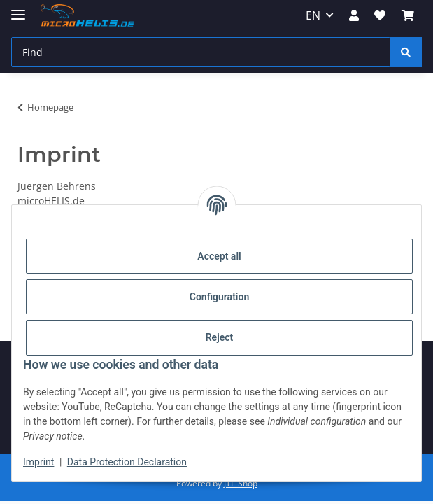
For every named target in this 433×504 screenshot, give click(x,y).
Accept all (219, 256)
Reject (220, 337)
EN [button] (313, 15)
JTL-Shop (241, 483)
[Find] (201, 52)
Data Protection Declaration (127, 462)
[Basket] (408, 15)
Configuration (219, 297)
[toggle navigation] (18, 9)
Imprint (38, 462)
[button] (354, 15)
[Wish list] (380, 15)
